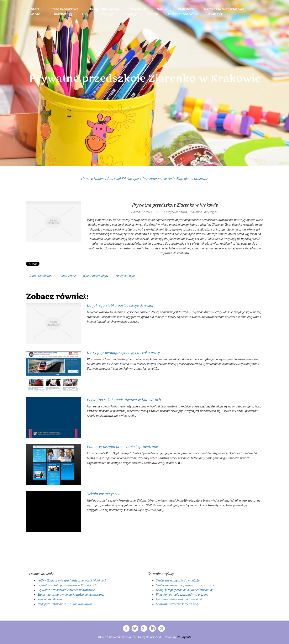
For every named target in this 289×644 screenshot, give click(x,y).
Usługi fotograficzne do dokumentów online (185, 590)
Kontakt (215, 14)
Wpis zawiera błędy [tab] (96, 276)
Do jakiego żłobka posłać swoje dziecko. (120, 305)
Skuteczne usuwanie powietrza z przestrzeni (185, 585)
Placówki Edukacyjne (123, 179)
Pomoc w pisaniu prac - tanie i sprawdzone (122, 447)
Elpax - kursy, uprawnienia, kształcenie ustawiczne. (71, 594)
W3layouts (184, 637)
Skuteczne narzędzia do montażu (178, 580)
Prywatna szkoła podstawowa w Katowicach (124, 400)
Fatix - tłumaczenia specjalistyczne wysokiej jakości (72, 580)
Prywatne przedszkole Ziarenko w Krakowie (175, 179)
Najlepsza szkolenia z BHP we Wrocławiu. (65, 604)
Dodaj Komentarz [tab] (41, 276)
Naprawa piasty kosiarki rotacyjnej (179, 599)
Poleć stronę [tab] (68, 276)
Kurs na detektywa (50, 599)
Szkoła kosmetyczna (104, 494)
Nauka (99, 179)
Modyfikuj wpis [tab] (125, 276)
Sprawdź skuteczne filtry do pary (177, 604)
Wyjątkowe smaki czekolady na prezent (182, 594)
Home (86, 179)
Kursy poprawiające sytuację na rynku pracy (123, 352)
